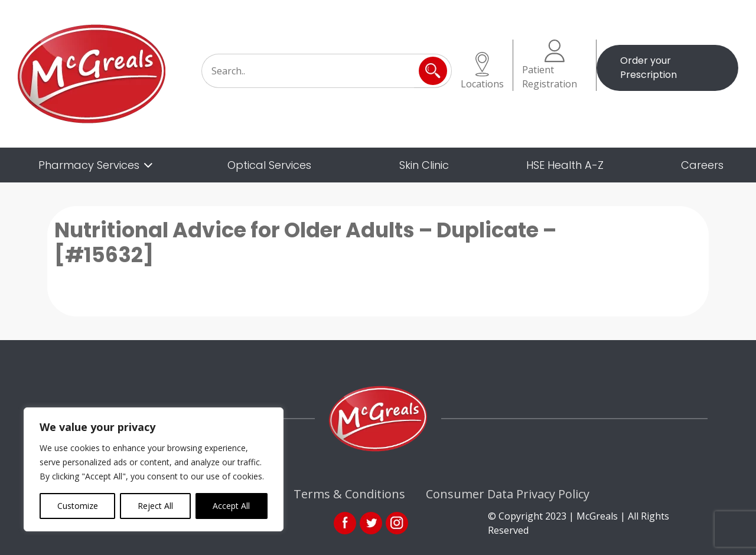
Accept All (231, 506)
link (371, 523)
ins (397, 523)
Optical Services (269, 165)
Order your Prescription (649, 68)
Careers (702, 165)
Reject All (155, 506)
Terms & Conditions (349, 494)
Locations (482, 71)
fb (345, 523)
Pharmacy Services (89, 165)
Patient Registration (550, 65)
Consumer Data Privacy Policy (508, 494)
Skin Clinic (424, 165)
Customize (78, 506)
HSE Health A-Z (565, 165)
